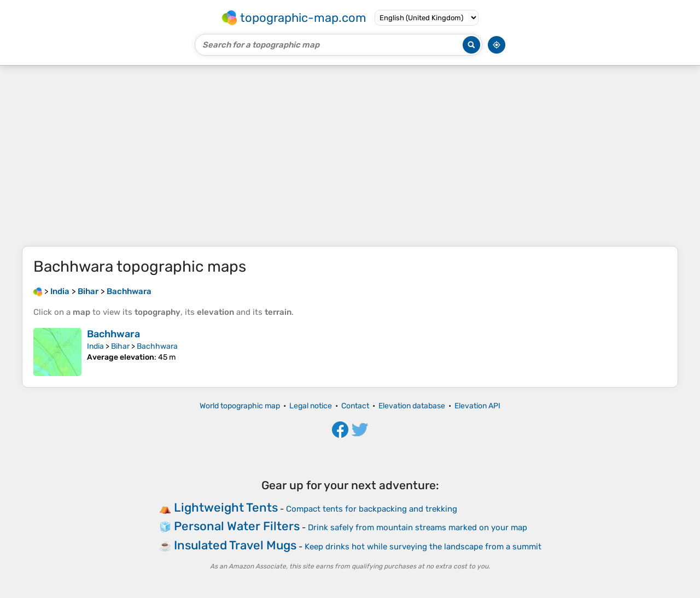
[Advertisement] (350, 156)
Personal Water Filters (237, 526)
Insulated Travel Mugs (235, 545)
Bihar (120, 346)
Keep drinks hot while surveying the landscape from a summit (423, 547)
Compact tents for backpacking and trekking (372, 509)
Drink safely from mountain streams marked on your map (418, 527)
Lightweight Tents (226, 508)
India (95, 346)
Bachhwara (113, 334)
